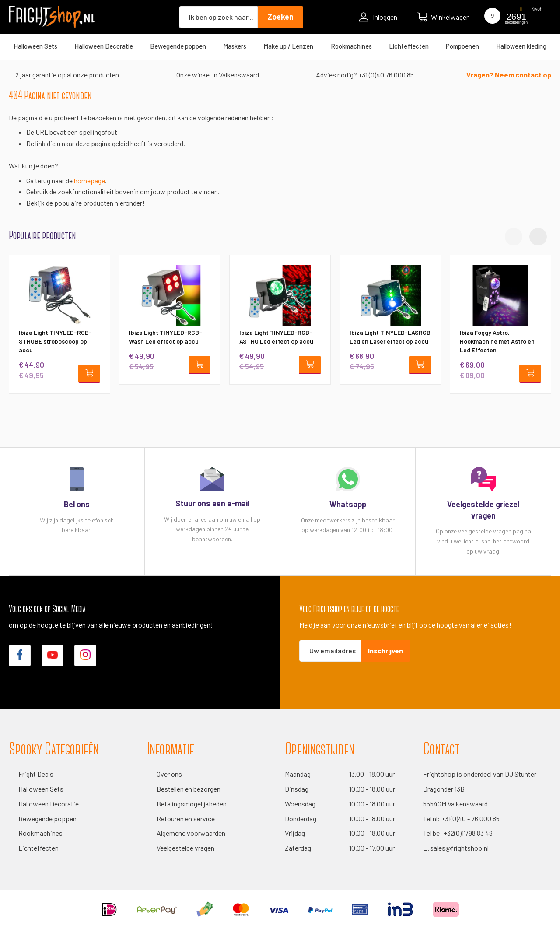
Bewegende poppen (47, 819)
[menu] (280, 46)
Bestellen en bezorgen (189, 789)
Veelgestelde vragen (185, 848)
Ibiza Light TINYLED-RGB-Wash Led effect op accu (166, 337)
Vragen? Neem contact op (509, 75)
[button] (538, 237)
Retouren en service (186, 819)
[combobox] (218, 17)
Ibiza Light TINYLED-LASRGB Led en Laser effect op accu (390, 337)
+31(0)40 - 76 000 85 (471, 819)
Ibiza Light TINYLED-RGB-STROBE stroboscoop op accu (55, 341)
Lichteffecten (38, 848)
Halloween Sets (41, 789)
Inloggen (378, 17)
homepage (89, 181)
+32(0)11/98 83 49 (468, 833)
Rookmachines (40, 833)
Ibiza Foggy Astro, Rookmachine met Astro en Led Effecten (497, 341)
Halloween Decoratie (49, 804)
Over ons (169, 774)
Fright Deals (36, 774)
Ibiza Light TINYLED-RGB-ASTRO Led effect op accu (276, 337)
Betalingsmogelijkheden (192, 804)
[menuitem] (35, 46)
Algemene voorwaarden (191, 833)
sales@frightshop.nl (459, 848)
